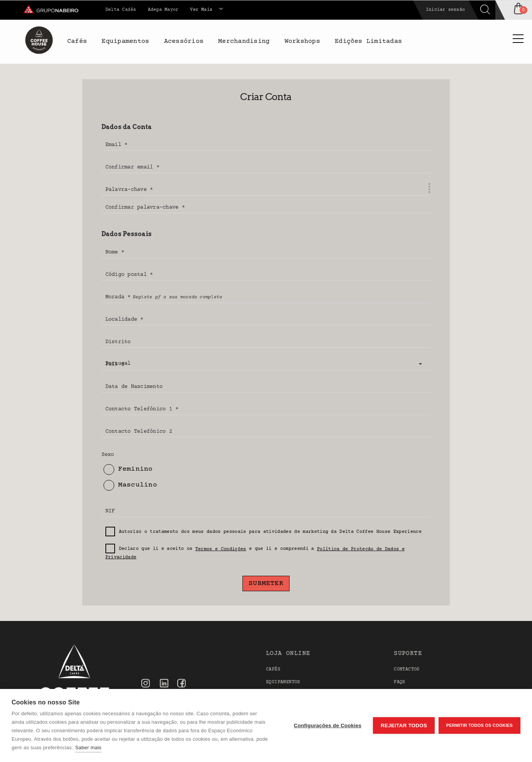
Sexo (108, 455)
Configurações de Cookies (328, 725)
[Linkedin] (164, 685)
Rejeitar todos (404, 725)
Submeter (266, 583)
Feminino (128, 469)
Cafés (273, 669)
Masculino (130, 485)
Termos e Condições (221, 549)
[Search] (409, 10)
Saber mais (88, 748)
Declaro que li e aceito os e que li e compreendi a (255, 552)
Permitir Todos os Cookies (479, 725)
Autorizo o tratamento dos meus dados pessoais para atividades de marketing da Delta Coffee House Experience (263, 532)
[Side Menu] (518, 40)
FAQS (400, 682)
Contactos (407, 669)
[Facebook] (181, 684)
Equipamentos (283, 682)
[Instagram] (146, 684)
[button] (266, 364)
